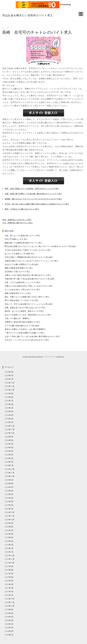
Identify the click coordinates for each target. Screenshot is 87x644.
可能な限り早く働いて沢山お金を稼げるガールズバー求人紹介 (30, 279)
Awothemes (60, 357)
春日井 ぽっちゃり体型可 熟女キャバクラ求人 (24, 311)
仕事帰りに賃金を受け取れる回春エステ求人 (23, 322)
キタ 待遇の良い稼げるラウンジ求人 (18, 223)
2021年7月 (9, 573)
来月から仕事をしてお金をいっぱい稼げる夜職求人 (25, 329)
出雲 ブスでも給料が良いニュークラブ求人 (23, 282)
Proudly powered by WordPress (33, 357)
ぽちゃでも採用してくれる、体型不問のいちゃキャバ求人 (28, 315)
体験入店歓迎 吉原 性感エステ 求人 (19, 268)
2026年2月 (9, 375)
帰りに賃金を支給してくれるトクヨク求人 (22, 300)
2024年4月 (9, 455)
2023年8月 (9, 483)
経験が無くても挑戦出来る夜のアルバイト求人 (23, 243)
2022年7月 (9, 530)
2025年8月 (9, 397)
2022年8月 (9, 527)
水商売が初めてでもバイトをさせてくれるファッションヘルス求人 (31, 261)
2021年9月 (9, 566)
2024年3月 (9, 458)
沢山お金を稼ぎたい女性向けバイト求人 (28, 15)
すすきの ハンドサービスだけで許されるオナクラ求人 (27, 340)
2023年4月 (9, 498)
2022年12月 (10, 512)
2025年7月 (9, 401)
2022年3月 (9, 545)
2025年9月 (9, 393)
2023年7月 (9, 487)
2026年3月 (9, 372)
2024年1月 (9, 465)
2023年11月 (10, 473)
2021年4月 (9, 584)
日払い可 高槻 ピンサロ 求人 (16, 239)
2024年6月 (9, 447)
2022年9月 (9, 523)
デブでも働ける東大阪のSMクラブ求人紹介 (22, 326)
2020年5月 (9, 624)
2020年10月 (10, 606)
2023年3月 (9, 501)
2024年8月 (9, 440)
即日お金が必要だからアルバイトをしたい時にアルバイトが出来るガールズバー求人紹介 (40, 246)
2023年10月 (10, 476)
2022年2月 (9, 548)
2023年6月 (9, 491)
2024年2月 (9, 462)
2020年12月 (10, 599)
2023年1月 (9, 509)
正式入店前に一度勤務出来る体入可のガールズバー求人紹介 (29, 257)
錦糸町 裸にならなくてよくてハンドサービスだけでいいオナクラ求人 (33, 199)
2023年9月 (9, 480)
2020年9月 (9, 609)
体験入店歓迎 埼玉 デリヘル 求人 (18, 293)
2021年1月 (9, 595)
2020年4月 (9, 628)
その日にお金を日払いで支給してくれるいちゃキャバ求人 (28, 250)
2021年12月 (10, 555)
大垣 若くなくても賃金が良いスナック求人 (23, 235)
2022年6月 (9, 534)
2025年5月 (9, 408)
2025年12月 (10, 383)
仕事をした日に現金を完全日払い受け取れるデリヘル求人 (28, 275)
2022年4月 (9, 541)
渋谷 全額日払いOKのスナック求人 (17, 220)
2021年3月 (9, 588)
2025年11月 (10, 386)
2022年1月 (9, 552)
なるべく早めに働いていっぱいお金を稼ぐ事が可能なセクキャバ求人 (32, 336)
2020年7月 (9, 617)
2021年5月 (9, 581)
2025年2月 (9, 419)
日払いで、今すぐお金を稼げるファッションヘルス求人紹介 (29, 304)
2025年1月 (9, 422)
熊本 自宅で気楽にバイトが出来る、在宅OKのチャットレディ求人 (32, 188)
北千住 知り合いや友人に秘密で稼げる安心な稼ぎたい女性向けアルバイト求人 (37, 204)
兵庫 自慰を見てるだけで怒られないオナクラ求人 (25, 308)
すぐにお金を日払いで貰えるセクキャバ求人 (23, 289)
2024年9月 (9, 437)
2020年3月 (9, 631)
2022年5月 (9, 537)
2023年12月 (10, 469)
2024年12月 (10, 426)
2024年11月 (10, 429)
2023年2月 (9, 505)
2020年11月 (10, 602)
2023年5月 (9, 494)
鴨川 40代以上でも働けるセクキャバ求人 (22, 209)
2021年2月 (9, 591)
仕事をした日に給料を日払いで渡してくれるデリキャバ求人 (29, 286)
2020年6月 (9, 620)
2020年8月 (9, 613)
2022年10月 (10, 519)
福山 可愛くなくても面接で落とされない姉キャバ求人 (27, 297)
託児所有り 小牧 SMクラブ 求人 (17, 272)
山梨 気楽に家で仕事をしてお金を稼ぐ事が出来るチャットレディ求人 (33, 194)
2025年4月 (9, 411)
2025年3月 (9, 415)
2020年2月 (9, 635)
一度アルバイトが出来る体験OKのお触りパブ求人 (25, 333)
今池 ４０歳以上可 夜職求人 (17, 318)
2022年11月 (10, 516)
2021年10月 (10, 563)
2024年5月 (9, 451)
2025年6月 (9, 404)
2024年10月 (10, 433)
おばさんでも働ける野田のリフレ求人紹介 (22, 264)
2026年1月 (9, 379)
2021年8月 (9, 570)
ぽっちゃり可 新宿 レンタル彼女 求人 (20, 254)
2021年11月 (10, 559)
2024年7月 (9, 444)
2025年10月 (10, 390)
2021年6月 (9, 577)
